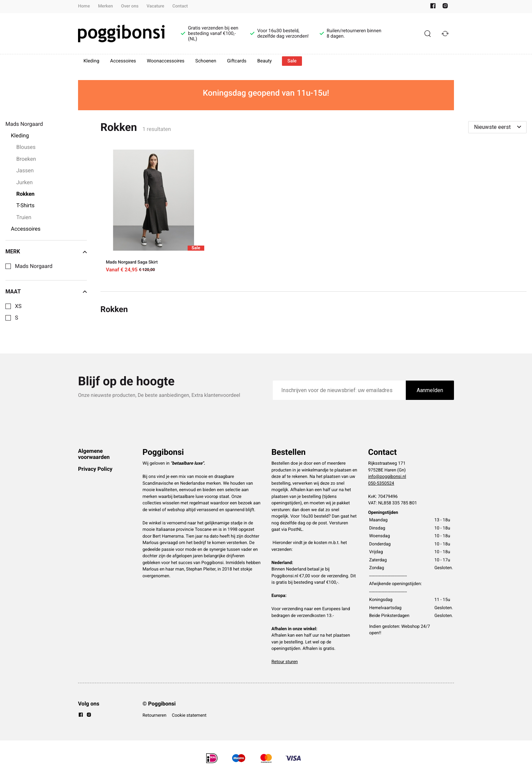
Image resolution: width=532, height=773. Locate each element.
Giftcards (237, 61)
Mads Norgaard (34, 266)
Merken (106, 6)
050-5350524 (381, 484)
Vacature (155, 6)
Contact (180, 6)
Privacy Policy (95, 469)
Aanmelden (430, 390)
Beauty (264, 61)
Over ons (130, 6)
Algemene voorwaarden (94, 454)
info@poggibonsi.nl (387, 477)
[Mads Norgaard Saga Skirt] (154, 212)
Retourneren (154, 716)
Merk (46, 252)
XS (18, 306)
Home (84, 6)
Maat (46, 292)
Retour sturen (285, 662)
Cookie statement (189, 716)
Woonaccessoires (166, 61)
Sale (292, 61)
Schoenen (206, 61)
